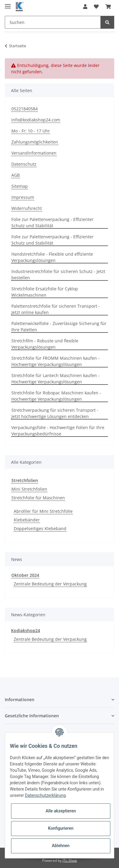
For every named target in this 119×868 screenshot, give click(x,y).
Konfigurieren (61, 828)
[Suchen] (53, 22)
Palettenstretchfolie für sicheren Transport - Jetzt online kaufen (56, 309)
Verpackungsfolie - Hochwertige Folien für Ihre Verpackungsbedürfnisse (58, 431)
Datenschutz (24, 164)
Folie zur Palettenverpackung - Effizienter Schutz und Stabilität (52, 222)
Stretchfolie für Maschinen (38, 498)
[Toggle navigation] (8, 4)
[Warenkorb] (108, 7)
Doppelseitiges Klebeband (40, 528)
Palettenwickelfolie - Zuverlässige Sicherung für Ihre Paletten (59, 327)
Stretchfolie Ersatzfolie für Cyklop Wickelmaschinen (45, 292)
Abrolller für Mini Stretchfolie (43, 511)
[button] (85, 7)
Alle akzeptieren (61, 811)
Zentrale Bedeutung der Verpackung (50, 584)
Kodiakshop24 (26, 630)
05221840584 (25, 109)
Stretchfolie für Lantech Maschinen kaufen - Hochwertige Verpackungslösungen (55, 379)
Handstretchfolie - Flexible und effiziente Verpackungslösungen (52, 257)
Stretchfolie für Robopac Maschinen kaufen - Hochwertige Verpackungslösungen (56, 396)
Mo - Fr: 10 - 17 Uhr (31, 131)
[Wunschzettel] (96, 7)
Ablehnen (61, 846)
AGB (16, 175)
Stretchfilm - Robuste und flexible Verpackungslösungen (45, 344)
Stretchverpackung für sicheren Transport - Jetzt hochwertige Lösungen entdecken (55, 413)
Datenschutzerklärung (45, 795)
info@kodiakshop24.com (36, 120)
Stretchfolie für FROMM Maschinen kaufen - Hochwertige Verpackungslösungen (55, 361)
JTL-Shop (70, 860)
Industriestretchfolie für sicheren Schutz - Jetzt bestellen (58, 274)
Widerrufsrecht (27, 208)
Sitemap (20, 186)
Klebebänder (27, 520)
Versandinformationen (34, 153)
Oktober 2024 (25, 575)
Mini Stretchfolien (29, 489)
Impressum (23, 197)
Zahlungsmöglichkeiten (35, 142)
